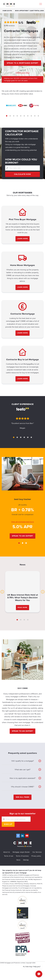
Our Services (37, 852)
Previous (2, 592)
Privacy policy (36, 856)
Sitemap (26, 860)
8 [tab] (31, 116)
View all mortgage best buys (22, 522)
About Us (7, 852)
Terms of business (22, 856)
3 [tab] (14, 116)
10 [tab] (38, 116)
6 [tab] (24, 116)
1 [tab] (7, 116)
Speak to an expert (23, 536)
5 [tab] (21, 116)
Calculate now (22, 174)
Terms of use (9, 856)
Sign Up (8, 824)
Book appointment (22, 11)
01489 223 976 (7, 11)
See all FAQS (22, 797)
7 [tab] (28, 116)
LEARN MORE (22, 239)
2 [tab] (10, 116)
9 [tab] (35, 116)
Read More (22, 607)
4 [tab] (17, 116)
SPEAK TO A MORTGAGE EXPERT (23, 63)
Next (43, 592)
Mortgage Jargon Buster (21, 852)
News (18, 860)
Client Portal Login (37, 11)
